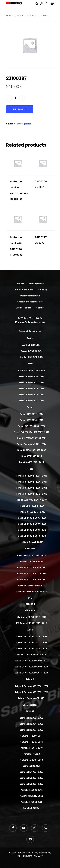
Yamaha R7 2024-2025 (32, 802)
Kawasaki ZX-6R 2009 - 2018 (32, 586)
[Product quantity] (15, 98)
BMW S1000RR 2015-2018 (31, 389)
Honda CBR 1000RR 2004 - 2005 (31, 476)
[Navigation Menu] (52, 4)
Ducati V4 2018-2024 (32, 456)
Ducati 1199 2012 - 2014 (31, 414)
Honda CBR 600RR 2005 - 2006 (31, 518)
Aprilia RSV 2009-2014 (32, 351)
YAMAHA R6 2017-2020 (32, 796)
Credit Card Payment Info (30, 302)
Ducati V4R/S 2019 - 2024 (31, 462)
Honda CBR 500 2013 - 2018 (31, 512)
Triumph (30, 679)
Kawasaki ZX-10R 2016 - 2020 (32, 580)
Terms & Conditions (23, 290)
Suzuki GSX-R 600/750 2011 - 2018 (31, 673)
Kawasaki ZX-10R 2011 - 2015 (32, 574)
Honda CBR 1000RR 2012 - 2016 (31, 494)
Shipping (43, 290)
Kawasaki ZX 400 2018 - (32, 561)
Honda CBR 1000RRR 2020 (32, 506)
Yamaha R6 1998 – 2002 (31, 772)
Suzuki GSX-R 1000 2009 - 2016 (32, 649)
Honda (30, 469)
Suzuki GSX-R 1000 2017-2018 (32, 655)
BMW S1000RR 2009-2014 (31, 377)
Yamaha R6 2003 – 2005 (31, 778)
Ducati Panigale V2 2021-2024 (32, 444)
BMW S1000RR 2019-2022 (31, 395)
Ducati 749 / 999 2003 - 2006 (32, 426)
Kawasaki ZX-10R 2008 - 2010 (32, 567)
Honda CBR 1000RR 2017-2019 (31, 500)
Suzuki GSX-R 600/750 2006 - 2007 (31, 661)
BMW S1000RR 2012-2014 (31, 383)
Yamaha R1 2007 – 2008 (31, 730)
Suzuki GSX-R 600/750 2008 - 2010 (31, 667)
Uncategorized (25, 16)
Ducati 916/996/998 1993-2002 (31, 438)
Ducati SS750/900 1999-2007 (32, 450)
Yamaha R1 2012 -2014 (31, 742)
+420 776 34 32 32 (31, 318)
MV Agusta (30, 610)
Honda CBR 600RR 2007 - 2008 (31, 524)
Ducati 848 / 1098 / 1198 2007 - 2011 (31, 432)
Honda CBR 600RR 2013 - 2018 (31, 536)
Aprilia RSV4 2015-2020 (32, 357)
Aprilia (30, 338)
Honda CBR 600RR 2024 (31, 542)
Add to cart (20, 109)
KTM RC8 (30, 604)
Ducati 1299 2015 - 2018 (31, 420)
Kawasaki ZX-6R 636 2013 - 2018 (31, 592)
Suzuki (30, 630)
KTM (30, 598)
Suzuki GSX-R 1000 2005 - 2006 (32, 637)
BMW (30, 364)
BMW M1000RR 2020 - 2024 (31, 371)
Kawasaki (30, 549)
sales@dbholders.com (31, 322)
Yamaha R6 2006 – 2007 (31, 784)
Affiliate (20, 284)
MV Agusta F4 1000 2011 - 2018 (31, 623)
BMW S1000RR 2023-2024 (31, 401)
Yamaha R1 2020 (32, 754)
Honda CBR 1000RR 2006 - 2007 (31, 482)
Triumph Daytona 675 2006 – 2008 (32, 686)
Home (10, 16)
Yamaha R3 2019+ (32, 766)
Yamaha (30, 711)
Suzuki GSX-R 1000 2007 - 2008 (32, 643)
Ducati (30, 407)
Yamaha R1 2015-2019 (32, 748)
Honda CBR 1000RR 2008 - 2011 (31, 488)
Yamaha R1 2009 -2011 (31, 736)
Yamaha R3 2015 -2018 (31, 760)
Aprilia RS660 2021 (31, 345)
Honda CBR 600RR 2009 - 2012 (31, 530)
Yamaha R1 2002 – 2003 (31, 718)
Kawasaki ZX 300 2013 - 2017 (31, 555)
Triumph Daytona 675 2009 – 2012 (32, 692)
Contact (40, 308)
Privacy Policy (36, 284)
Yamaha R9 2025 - (31, 808)
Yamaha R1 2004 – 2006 (31, 724)
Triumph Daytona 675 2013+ (31, 698)
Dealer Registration (30, 296)
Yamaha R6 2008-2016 (32, 790)
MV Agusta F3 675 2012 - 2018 (31, 617)
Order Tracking (24, 308)
